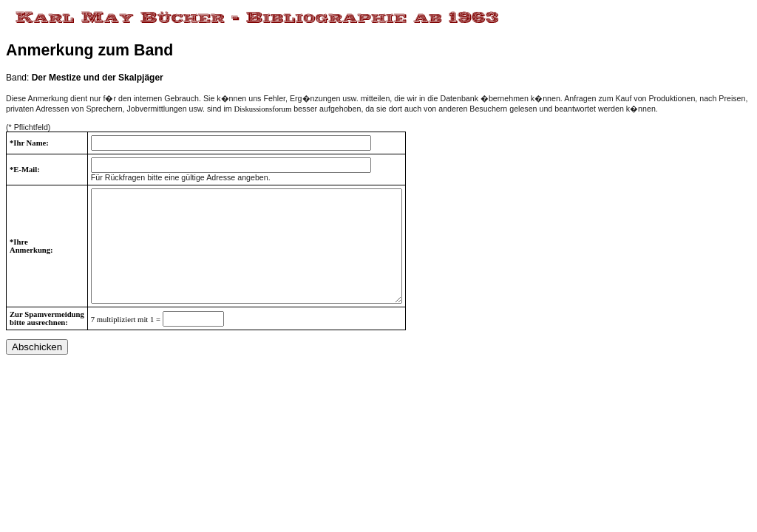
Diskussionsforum (263, 109)
